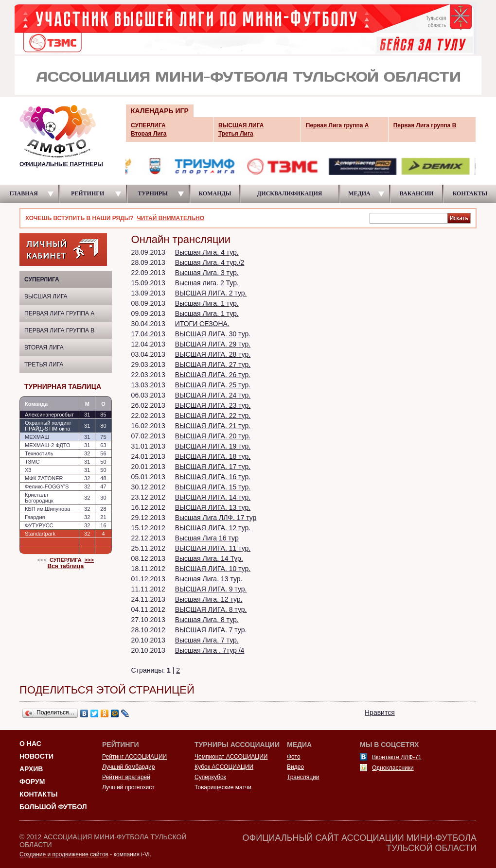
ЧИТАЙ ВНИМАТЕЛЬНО (170, 218)
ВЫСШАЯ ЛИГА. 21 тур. (213, 426)
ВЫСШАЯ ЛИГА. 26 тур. (213, 375)
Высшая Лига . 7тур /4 (210, 650)
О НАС (30, 744)
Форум (32, 781)
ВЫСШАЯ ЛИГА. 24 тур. (213, 395)
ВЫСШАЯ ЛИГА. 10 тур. (213, 569)
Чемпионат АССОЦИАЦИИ (231, 757)
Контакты (38, 794)
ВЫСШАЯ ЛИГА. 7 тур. (211, 630)
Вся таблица (66, 566)
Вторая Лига (44, 347)
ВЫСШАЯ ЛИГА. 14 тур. (213, 497)
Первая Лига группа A (59, 313)
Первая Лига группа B (59, 330)
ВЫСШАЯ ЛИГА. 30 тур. (213, 334)
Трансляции (303, 777)
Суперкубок (210, 777)
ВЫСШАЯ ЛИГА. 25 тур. (213, 385)
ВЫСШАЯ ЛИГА (46, 296)
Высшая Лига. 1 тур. (207, 303)
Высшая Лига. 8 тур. (207, 620)
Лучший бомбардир (128, 767)
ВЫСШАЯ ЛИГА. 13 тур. (213, 507)
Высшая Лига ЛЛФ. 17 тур (216, 518)
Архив (31, 769)
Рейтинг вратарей (126, 777)
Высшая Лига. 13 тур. (209, 579)
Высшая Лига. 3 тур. (207, 273)
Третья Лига (44, 365)
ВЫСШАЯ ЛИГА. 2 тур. (211, 293)
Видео (295, 767)
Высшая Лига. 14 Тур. (209, 558)
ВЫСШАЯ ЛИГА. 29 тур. (213, 344)
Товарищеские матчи (223, 787)
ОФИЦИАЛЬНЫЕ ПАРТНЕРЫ (61, 164)
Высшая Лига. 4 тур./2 (210, 262)
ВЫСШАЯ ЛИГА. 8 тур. (211, 609)
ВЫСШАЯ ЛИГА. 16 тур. (213, 477)
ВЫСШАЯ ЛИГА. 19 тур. (213, 446)
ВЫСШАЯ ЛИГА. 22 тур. (213, 416)
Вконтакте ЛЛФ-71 (397, 757)
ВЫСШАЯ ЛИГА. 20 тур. (213, 436)
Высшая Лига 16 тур (207, 538)
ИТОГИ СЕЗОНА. (202, 324)
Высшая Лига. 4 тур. (207, 252)
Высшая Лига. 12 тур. (209, 599)
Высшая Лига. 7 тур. (207, 640)
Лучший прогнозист (128, 787)
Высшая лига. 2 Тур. (207, 283)
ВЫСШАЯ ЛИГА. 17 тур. (213, 467)
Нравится (380, 712)
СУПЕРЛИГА (42, 279)
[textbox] (408, 218)
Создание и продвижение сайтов (64, 854)
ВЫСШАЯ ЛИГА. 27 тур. (213, 365)
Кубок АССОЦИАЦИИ (224, 767)
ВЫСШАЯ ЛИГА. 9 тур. (211, 589)
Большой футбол (53, 807)
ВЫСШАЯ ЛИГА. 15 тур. (213, 487)
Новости (36, 756)
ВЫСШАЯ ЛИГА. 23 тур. (213, 405)
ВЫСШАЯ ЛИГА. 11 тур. (213, 548)
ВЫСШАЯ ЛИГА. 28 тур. (213, 354)
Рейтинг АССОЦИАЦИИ (134, 757)
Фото (294, 757)
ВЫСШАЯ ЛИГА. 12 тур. (213, 528)
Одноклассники (393, 768)
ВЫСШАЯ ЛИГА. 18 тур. (213, 456)
